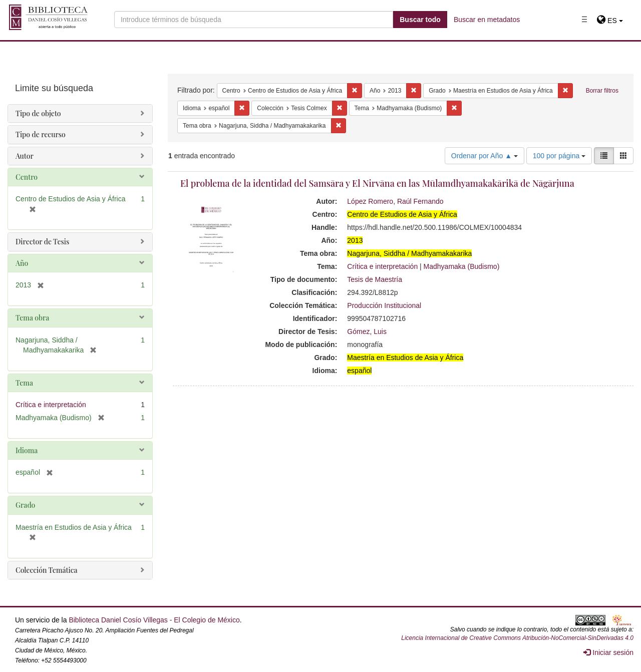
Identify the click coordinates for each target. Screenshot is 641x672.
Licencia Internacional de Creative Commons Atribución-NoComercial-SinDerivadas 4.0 (517, 638)
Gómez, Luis (367, 331)
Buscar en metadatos (487, 20)
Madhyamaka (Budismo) (462, 266)
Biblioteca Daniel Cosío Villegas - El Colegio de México (154, 620)
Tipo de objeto (38, 113)
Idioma (27, 450)
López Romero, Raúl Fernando (395, 201)
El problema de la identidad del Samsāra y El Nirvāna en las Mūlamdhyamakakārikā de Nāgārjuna (377, 183)
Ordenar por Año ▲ (485, 156)
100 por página (559, 156)
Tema (24, 383)
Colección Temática (47, 570)
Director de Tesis (42, 242)
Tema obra (32, 318)
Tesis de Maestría (375, 279)
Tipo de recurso (41, 134)
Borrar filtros (602, 91)
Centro (27, 177)
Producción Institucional (384, 305)
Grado (25, 505)
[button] (610, 21)
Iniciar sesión (608, 652)
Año (22, 263)
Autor (25, 156)
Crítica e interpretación (382, 266)
